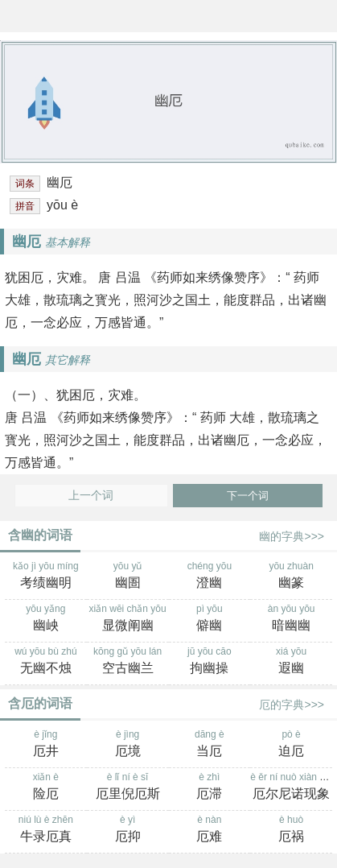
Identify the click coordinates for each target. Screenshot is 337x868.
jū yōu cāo (210, 662)
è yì (128, 830)
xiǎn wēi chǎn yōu (128, 619)
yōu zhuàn (291, 577)
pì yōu (210, 619)
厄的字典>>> (292, 705)
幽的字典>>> (292, 536)
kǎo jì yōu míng (46, 577)
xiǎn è (46, 787)
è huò (291, 830)
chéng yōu (210, 577)
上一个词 (91, 496)
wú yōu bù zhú (46, 662)
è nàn (210, 830)
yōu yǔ (128, 577)
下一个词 (248, 496)
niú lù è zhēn (46, 830)
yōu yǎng (46, 619)
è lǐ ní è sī (128, 787)
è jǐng (46, 745)
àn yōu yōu (291, 619)
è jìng (128, 745)
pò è (291, 745)
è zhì (210, 787)
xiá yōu (291, 662)
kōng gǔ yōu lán (128, 662)
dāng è (210, 745)
